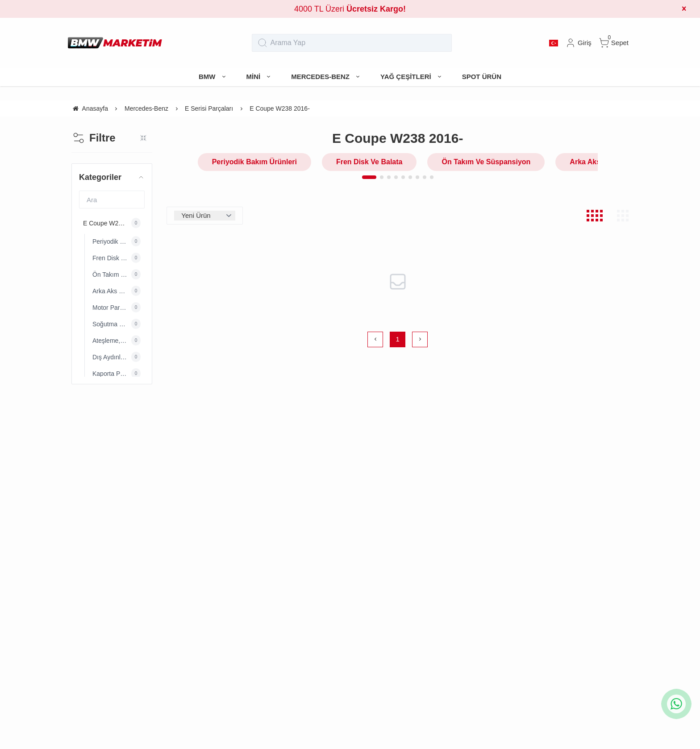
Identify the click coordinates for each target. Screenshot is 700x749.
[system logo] (115, 43)
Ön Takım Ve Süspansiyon (486, 162)
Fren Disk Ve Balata (369, 162)
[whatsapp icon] (676, 704)
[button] (369, 177)
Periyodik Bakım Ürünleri (254, 162)
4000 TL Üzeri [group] (350, 9)
